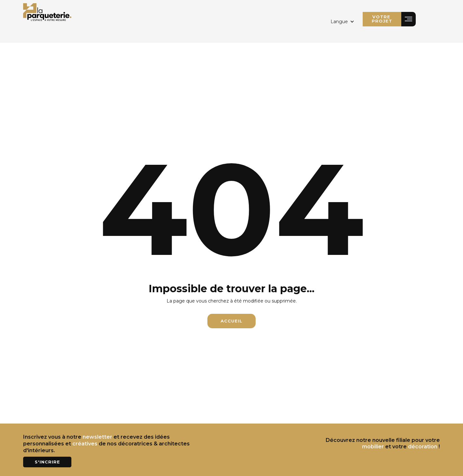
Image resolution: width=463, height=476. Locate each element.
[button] (342, 22)
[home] (47, 11)
